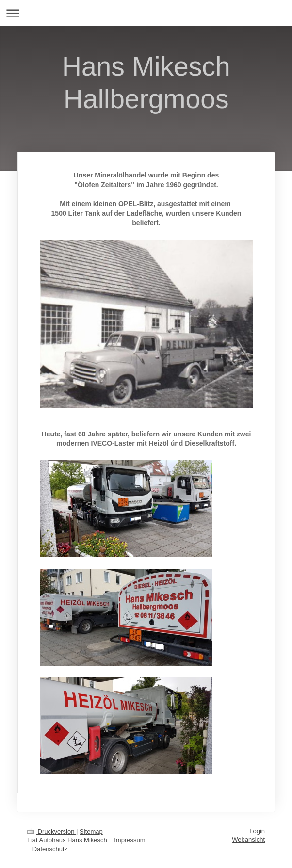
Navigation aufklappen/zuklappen (146, 13)
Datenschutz (50, 849)
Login (257, 831)
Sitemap (91, 831)
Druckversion (52, 831)
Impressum (130, 840)
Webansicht (248, 840)
